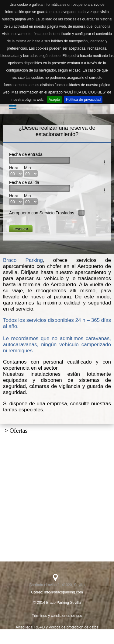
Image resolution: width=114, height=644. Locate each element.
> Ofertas (16, 431)
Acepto (54, 100)
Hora (14, 168)
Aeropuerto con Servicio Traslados (42, 213)
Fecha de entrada (26, 154)
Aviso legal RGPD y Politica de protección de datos (57, 627)
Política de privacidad (83, 100)
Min (28, 168)
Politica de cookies (57, 639)
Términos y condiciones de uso (57, 616)
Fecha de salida (24, 182)
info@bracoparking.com (64, 592)
